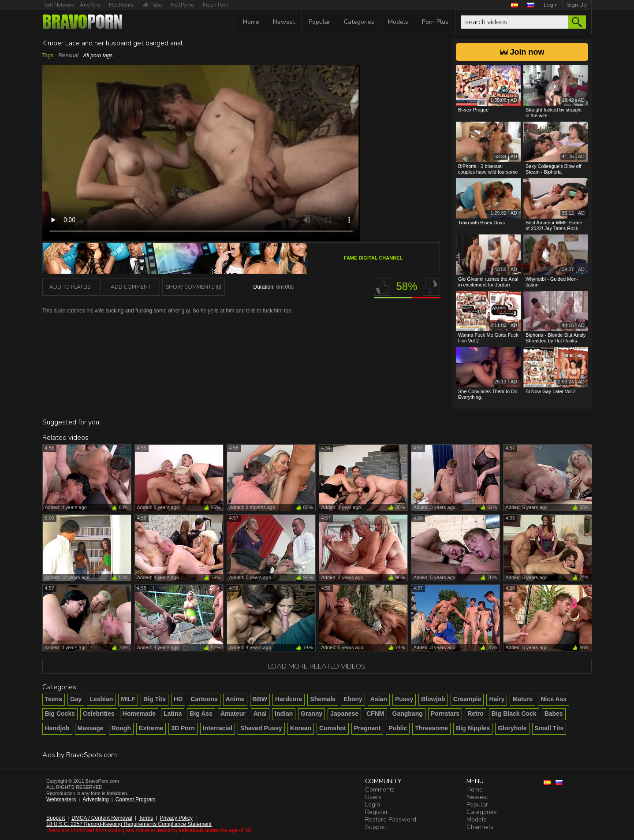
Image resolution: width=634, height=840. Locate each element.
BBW (260, 699)
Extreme (151, 728)
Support (56, 818)
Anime (235, 699)
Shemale (323, 699)
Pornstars (445, 714)
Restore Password (391, 820)
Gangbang (408, 714)
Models (398, 22)
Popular (319, 22)
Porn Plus (435, 22)
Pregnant (367, 728)
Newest (284, 22)
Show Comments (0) (194, 287)
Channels (480, 827)
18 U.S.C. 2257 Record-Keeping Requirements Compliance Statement (129, 824)
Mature (522, 699)
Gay (76, 699)
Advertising (95, 799)
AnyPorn (90, 5)
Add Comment (131, 287)
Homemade (139, 714)
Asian (379, 699)
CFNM (375, 714)
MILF (128, 699)
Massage (91, 728)
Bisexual (68, 56)
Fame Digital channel (373, 258)
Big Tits (155, 699)
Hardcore (289, 699)
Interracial (218, 728)
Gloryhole (512, 728)
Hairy (497, 699)
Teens (54, 699)
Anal (260, 714)
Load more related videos (317, 666)
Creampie (467, 699)
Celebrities (99, 714)
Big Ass (201, 714)
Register (377, 812)
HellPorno (182, 5)
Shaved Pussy (261, 728)
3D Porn (183, 728)
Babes (554, 714)
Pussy (404, 699)
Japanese (344, 714)
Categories (359, 22)
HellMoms (121, 5)
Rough (121, 728)
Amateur (233, 714)
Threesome (431, 728)
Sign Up (577, 5)
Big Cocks (60, 714)
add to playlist (71, 287)
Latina (173, 714)
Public (398, 728)
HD (178, 699)
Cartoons (204, 699)
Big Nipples (473, 728)
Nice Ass (554, 699)
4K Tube (152, 5)
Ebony (353, 699)
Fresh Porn (216, 5)
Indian (284, 714)
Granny (311, 714)
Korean (301, 728)
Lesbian (101, 699)
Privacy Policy (176, 818)
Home (251, 22)
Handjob (57, 728)
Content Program (136, 799)
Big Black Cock (514, 714)
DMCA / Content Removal (102, 818)
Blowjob (433, 699)
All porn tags (98, 56)
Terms (146, 818)
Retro (475, 714)
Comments (380, 790)
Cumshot (333, 728)
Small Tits (549, 728)
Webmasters (61, 799)
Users (373, 797)
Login (551, 5)
